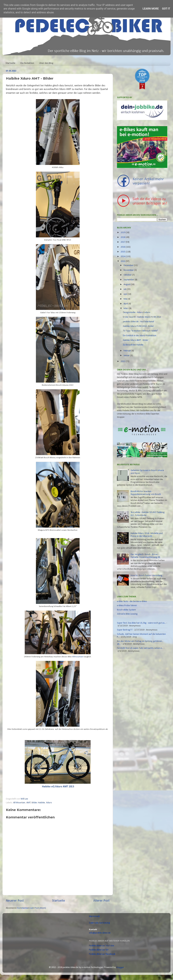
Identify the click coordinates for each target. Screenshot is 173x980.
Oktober (128, 275)
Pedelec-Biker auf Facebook (102, 954)
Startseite (10, 63)
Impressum (94, 916)
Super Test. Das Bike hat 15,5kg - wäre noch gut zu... (141, 623)
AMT (29, 803)
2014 (123, 257)
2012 (123, 361)
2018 (123, 237)
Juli (125, 289)
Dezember (129, 265)
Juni (126, 294)
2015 (123, 252)
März (126, 309)
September (129, 280)
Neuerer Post (15, 901)
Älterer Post (101, 901)
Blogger (120, 967)
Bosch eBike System (126, 610)
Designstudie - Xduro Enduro (137, 312)
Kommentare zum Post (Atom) (32, 908)
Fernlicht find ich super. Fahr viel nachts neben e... (140, 648)
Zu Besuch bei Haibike (133, 345)
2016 (123, 247)
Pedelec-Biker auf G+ (99, 950)
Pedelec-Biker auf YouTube (101, 946)
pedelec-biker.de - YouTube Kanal (138, 322)
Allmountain (78, 657)
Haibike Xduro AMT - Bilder (136, 340)
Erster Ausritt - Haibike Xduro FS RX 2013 (142, 317)
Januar (127, 356)
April (126, 304)
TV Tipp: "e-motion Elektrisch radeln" (140, 331)
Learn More (151, 9)
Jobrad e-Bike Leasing (127, 614)
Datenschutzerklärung (99, 923)
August (127, 284)
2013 (123, 261)
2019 (123, 233)
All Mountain (19, 803)
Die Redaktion (27, 63)
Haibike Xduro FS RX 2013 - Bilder (138, 326)
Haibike (42, 803)
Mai (126, 299)
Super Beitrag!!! (125, 630)
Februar (128, 351)
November (129, 270)
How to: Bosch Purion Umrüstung (146, 575)
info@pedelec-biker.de (100, 933)
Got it (166, 9)
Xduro (49, 803)
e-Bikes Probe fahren (127, 606)
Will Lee (25, 799)
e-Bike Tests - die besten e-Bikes (132, 601)
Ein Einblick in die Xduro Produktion (140, 336)
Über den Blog (46, 63)
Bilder (34, 803)
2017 (123, 242)
